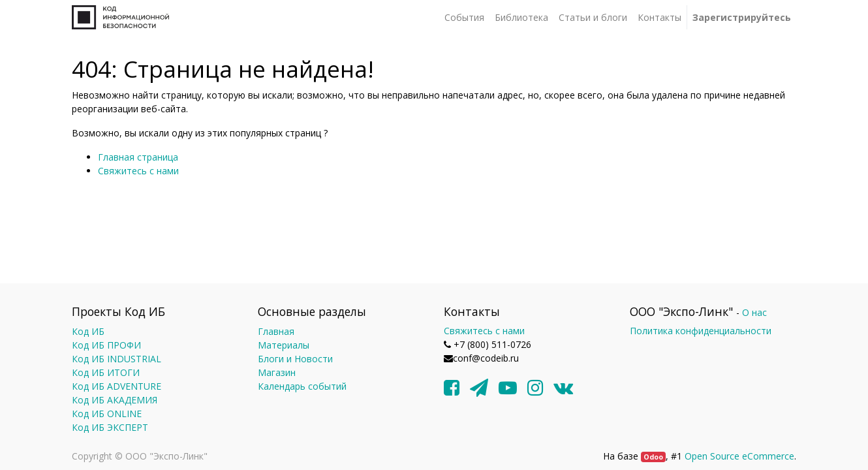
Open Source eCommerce (739, 456)
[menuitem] (464, 17)
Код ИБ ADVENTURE (116, 386)
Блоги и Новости (295, 359)
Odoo (653, 457)
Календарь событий (302, 386)
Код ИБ (88, 331)
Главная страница (138, 157)
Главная (276, 331)
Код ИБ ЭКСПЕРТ (110, 427)
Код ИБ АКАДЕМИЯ (115, 400)
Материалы (284, 345)
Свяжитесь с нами (138, 171)
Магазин (277, 372)
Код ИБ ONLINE (107, 414)
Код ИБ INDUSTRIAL (116, 359)
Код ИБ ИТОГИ (106, 372)
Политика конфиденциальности (701, 331)
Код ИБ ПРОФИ (106, 345)
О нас (754, 312)
